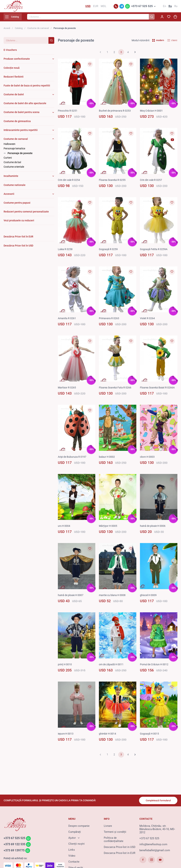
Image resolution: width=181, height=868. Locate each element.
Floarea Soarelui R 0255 (113, 182)
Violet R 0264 (148, 321)
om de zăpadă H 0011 (112, 667)
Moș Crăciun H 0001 (152, 113)
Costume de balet (14, 97)
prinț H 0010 (65, 667)
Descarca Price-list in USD (120, 849)
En (164, 7)
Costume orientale (14, 169)
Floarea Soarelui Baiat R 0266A (159, 390)
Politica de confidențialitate (114, 841)
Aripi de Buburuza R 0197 (73, 459)
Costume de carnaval (38, 30)
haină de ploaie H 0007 (72, 597)
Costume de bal (12, 164)
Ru (176, 7)
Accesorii (9, 196)
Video (72, 858)
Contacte (74, 863)
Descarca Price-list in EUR (120, 855)
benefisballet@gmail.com (155, 852)
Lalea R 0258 (66, 251)
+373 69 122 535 (15, 846)
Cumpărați (75, 834)
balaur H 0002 (107, 459)
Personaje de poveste (20, 155)
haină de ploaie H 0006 (154, 528)
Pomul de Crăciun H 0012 (155, 667)
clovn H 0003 (148, 459)
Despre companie (79, 828)
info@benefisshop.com (153, 846)
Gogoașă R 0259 (109, 251)
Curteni (8, 160)
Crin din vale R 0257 (152, 182)
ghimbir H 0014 (108, 736)
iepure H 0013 (66, 736)
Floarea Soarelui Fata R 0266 (116, 390)
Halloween (9, 146)
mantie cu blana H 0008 (113, 597)
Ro (170, 7)
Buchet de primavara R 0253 (116, 113)
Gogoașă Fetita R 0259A (155, 251)
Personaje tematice (14, 151)
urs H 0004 (64, 528)
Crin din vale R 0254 (70, 182)
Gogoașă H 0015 (150, 736)
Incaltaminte (11, 178)
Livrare (108, 828)
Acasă (7, 30)
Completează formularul (156, 802)
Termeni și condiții (115, 834)
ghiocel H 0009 (149, 597)
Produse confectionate (17, 61)
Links (72, 852)
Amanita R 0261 (67, 321)
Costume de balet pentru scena (22, 114)
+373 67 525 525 (142, 7)
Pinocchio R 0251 (68, 113)
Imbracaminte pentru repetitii (21, 132)
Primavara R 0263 (109, 321)
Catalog (19, 30)
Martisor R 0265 (67, 390)
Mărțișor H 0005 (109, 528)
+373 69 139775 (15, 853)
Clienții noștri (76, 846)
